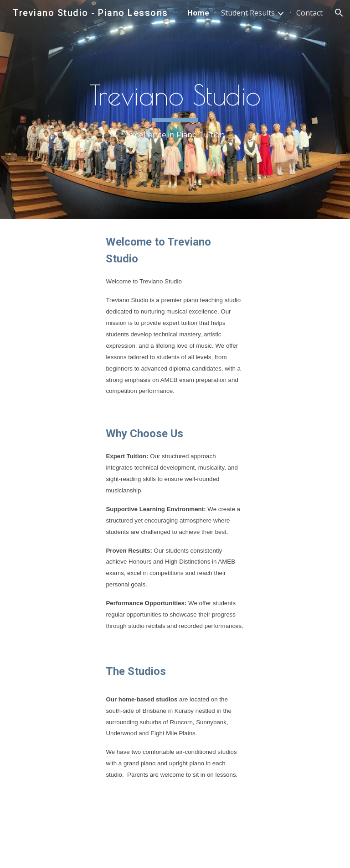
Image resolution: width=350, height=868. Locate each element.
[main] (175, 110)
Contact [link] (309, 13)
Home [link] (198, 13)
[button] (339, 13)
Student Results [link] (248, 13)
